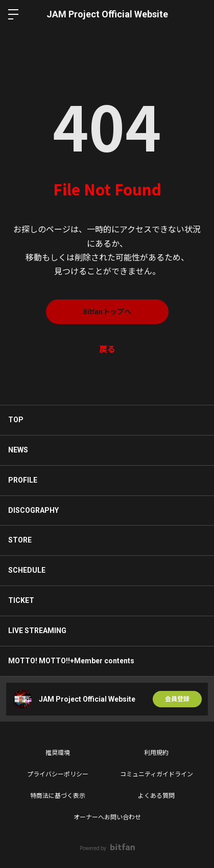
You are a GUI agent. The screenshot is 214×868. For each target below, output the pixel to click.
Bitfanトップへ (107, 312)
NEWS (18, 450)
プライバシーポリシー (58, 774)
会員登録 (177, 699)
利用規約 (156, 753)
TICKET (21, 600)
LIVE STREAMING (37, 631)
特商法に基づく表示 (58, 796)
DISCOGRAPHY (33, 510)
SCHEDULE (27, 570)
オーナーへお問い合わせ (107, 817)
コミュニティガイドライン (157, 774)
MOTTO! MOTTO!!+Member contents (71, 661)
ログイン (198, 14)
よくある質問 (156, 796)
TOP (16, 420)
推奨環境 (58, 753)
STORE (20, 540)
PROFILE (23, 480)
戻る (107, 349)
